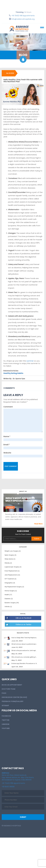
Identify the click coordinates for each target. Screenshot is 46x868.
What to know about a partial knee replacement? (29, 644)
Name (7, 436)
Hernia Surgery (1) (11, 591)
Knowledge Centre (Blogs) (14, 697)
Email (7, 445)
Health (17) (8, 595)
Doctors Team (8, 689)
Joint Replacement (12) (12, 575)
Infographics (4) (10, 583)
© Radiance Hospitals (11, 826)
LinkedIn (6, 724)
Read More (38, 524)
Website (7, 453)
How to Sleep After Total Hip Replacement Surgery (29, 638)
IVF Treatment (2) (10, 579)
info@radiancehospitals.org (23, 19)
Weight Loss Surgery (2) (13, 551)
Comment (8, 407)
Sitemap (5, 706)
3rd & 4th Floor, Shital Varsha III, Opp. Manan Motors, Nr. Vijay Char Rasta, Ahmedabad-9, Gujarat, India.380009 (18, 776)
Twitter (6, 720)
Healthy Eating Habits (13, 373)
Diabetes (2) (9, 599)
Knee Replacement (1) (12, 571)
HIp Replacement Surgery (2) (14, 587)
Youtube (6, 728)
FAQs (4, 693)
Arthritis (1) (8, 607)
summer (30, 361)
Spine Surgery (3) (10, 555)
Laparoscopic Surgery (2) (13, 567)
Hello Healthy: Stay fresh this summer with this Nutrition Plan (23, 81)
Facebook (6, 716)
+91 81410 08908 (8, 787)
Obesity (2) (8, 563)
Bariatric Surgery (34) (12, 603)
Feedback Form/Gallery (13, 701)
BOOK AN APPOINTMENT (12, 685)
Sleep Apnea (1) (10, 559)
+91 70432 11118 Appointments (23, 16)
